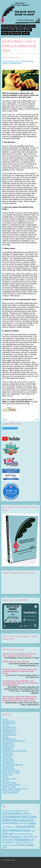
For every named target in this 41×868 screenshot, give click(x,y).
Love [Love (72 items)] (10, 834)
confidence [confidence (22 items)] (26, 813)
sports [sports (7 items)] (13, 842)
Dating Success (27, 61)
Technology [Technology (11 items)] (24, 842)
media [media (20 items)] (23, 834)
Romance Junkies (9, 783)
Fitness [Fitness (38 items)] (32, 823)
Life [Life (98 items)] (5, 833)
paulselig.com (8, 749)
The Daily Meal (8, 767)
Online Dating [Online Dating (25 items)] (8, 840)
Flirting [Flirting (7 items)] (4, 827)
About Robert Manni (16, 26)
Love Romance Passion (11, 785)
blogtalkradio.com (9, 731)
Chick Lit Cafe (8, 759)
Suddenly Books (9, 769)
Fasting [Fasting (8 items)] (26, 823)
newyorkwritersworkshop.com (14, 741)
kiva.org (5, 737)
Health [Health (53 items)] (26, 830)
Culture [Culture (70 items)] (33, 817)
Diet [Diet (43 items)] (32, 820)
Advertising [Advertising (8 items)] (5, 811)
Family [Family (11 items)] (21, 823)
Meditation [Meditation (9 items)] (29, 834)
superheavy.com (9, 745)
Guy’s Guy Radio (9, 30)
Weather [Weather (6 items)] (14, 845)
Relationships (16, 63)
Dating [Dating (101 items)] (6, 820)
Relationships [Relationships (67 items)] (23, 839)
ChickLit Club (7, 775)
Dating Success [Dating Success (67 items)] (20, 820)
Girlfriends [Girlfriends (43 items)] (21, 826)
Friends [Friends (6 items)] (13, 827)
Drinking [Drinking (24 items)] (6, 823)
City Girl (5, 777)
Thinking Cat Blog (9, 787)
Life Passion (7, 757)
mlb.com (5, 725)
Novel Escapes (8, 761)
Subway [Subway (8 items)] (18, 842)
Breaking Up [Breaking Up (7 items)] (25, 811)
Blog (4, 26)
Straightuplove (8, 755)
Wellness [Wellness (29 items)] (21, 845)
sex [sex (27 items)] (33, 840)
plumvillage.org (8, 747)
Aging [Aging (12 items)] (11, 811)
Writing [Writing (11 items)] (5, 847)
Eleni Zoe (6, 781)
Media (20, 30)
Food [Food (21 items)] (9, 827)
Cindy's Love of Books (11, 773)
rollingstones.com (9, 723)
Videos (28, 30)
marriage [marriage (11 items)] (17, 834)
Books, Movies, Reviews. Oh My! (15, 789)
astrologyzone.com (10, 729)
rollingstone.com (9, 721)
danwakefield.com (9, 739)
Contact (26, 33)
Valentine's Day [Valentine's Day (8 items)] (7, 845)
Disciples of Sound (9, 779)
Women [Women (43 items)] (30, 845)
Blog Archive (15, 33)
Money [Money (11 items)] (21, 837)
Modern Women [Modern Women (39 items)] (10, 836)
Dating (18, 61)
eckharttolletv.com (9, 735)
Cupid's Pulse (7, 753)
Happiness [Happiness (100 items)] (15, 830)
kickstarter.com (8, 743)
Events (5, 33)
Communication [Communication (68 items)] (11, 813)
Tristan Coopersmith (10, 793)
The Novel (31, 26)
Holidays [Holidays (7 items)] (33, 831)
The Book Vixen (8, 763)
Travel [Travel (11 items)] (31, 842)
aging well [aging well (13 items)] (17, 811)
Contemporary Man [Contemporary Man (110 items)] (15, 816)
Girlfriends (6, 63)
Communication (8, 61)
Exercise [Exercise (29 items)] (14, 823)
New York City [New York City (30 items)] (31, 837)
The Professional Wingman (13, 765)
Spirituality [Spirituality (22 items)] (7, 842)
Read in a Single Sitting (11, 791)
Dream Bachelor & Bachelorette (14, 751)
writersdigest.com (9, 727)
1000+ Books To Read (11, 771)
